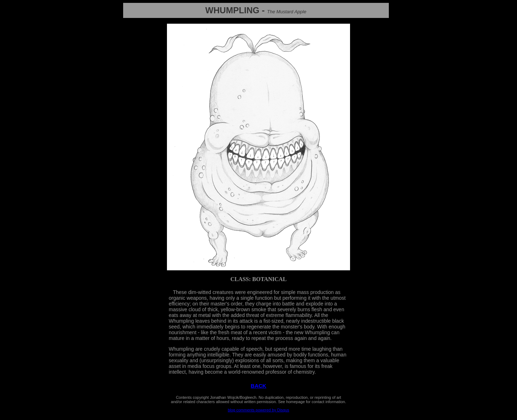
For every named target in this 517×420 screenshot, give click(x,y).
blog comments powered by (258, 410)
